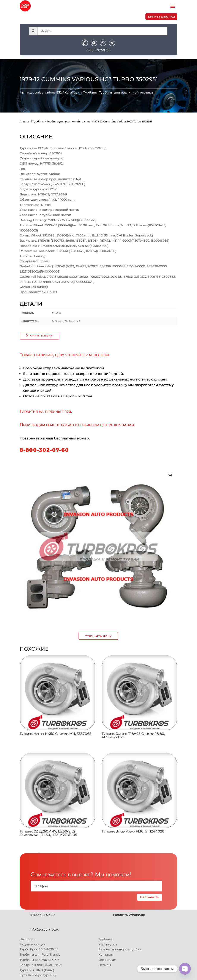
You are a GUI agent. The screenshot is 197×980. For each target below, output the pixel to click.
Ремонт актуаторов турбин (120, 949)
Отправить (150, 897)
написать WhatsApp (129, 915)
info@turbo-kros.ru (44, 929)
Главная (25, 121)
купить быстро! (161, 17)
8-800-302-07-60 (44, 450)
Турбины (90, 92)
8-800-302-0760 (98, 50)
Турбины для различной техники (126, 92)
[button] (170, 475)
